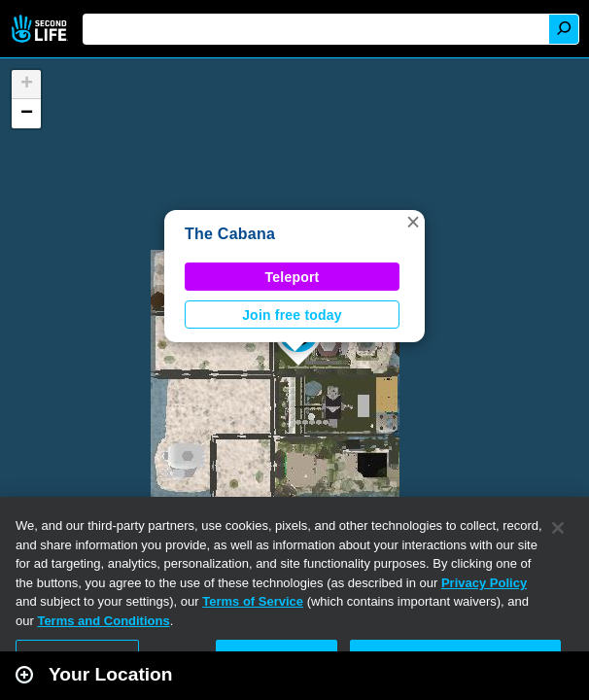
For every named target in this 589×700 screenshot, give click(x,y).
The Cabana (230, 234)
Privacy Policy (484, 583)
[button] (413, 222)
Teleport (293, 277)
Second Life (41, 29)
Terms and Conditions (103, 621)
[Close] (558, 528)
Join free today (292, 315)
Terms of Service (253, 601)
